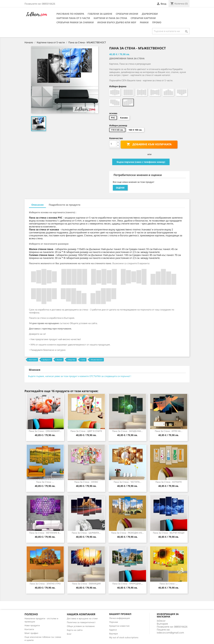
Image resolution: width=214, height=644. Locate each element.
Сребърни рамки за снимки (75, 22)
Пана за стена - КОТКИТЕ (169, 482)
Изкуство (72, 360)
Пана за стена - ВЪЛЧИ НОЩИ (169, 533)
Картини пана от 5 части (73, 18)
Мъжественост (97, 360)
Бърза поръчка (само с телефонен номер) (141, 162)
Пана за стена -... (169, 584)
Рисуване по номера (70, 14)
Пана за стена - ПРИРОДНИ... (128, 584)
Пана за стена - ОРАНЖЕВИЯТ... (45, 431)
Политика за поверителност (81, 622)
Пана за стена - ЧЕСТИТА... (128, 482)
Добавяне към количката (149, 144)
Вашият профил (120, 614)
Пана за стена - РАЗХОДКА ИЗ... (127, 533)
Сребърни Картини (143, 18)
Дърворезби (150, 14)
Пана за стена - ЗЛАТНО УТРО (45, 584)
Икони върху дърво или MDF (117, 22)
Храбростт (47, 360)
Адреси (113, 630)
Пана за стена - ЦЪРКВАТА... (86, 533)
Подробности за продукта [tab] (65, 205)
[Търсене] (171, 31)
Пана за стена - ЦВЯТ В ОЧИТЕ (86, 431)
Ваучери (114, 634)
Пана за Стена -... (45, 482)
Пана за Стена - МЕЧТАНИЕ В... (45, 533)
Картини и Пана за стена (110, 18)
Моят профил (31, 633)
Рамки (144, 22)
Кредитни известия (119, 626)
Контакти (29, 629)
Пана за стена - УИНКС (86, 482)
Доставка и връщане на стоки (82, 618)
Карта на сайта (75, 630)
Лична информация (119, 618)
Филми (59, 360)
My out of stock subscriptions (124, 637)
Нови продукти (32, 625)
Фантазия (33, 360)
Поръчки (114, 622)
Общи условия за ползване (81, 626)
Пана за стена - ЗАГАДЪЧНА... (127, 431)
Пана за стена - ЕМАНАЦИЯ (86, 584)
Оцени (120, 188)
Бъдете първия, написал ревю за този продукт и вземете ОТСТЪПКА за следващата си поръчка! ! (80, 376)
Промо (157, 22)
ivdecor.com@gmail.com (170, 633)
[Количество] (113, 144)
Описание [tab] (37, 205)
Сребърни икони (127, 14)
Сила (83, 360)
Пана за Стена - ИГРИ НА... (169, 431)
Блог (69, 634)
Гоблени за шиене (100, 14)
